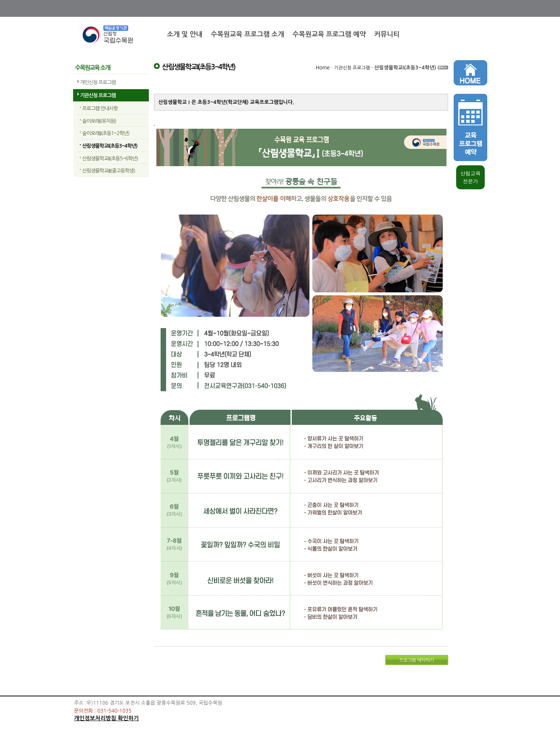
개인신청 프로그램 (98, 82)
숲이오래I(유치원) (99, 121)
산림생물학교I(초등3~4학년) (110, 146)
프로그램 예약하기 (416, 660)
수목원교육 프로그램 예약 (329, 34)
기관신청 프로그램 (98, 95)
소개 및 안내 (185, 34)
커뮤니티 (387, 34)
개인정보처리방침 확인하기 (106, 718)
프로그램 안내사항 (100, 109)
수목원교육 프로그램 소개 (247, 34)
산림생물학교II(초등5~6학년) (110, 159)
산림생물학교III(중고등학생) (109, 171)
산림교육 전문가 (470, 177)
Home (323, 68)
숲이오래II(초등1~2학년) (106, 133)
